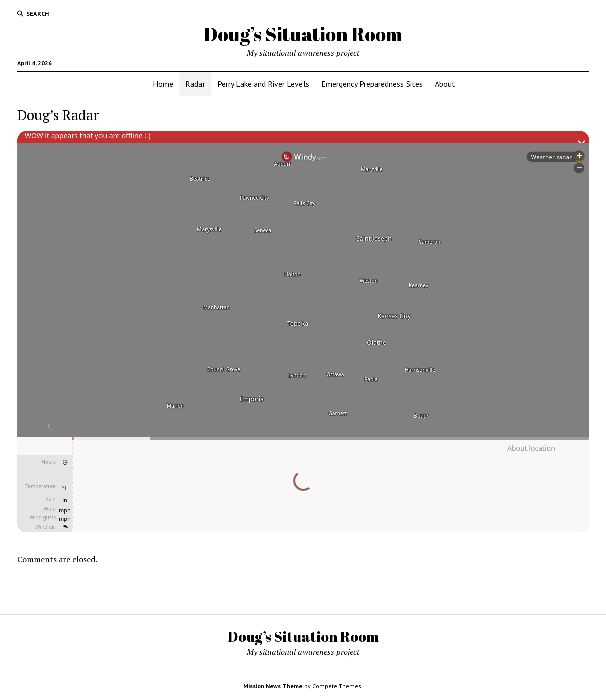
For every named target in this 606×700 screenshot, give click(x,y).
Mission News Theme (273, 686)
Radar (195, 84)
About (445, 84)
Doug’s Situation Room (303, 34)
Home (163, 84)
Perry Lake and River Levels (263, 84)
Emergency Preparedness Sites (372, 84)
